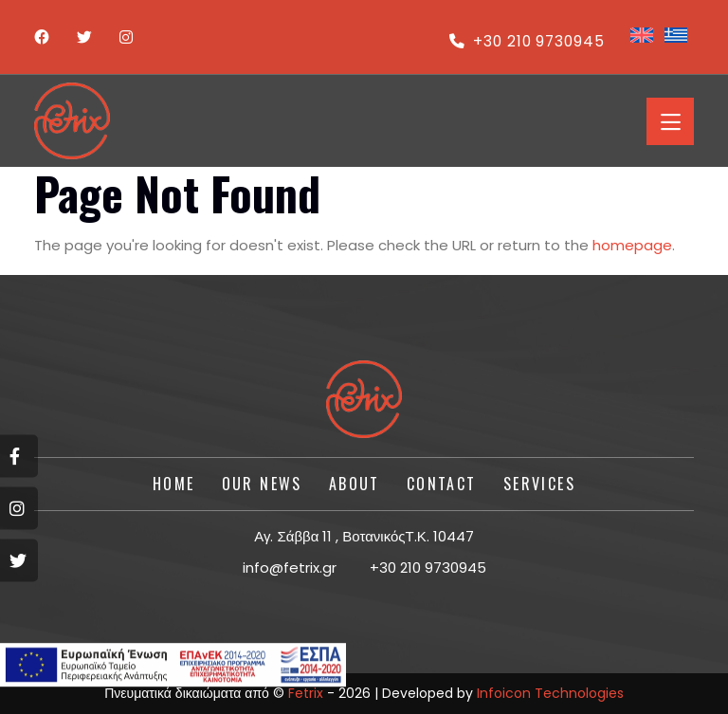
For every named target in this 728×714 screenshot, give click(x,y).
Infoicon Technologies (550, 693)
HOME (174, 484)
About (355, 484)
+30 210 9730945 (525, 41)
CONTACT (442, 484)
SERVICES (539, 484)
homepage (632, 245)
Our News (262, 484)
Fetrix (306, 693)
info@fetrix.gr (290, 568)
